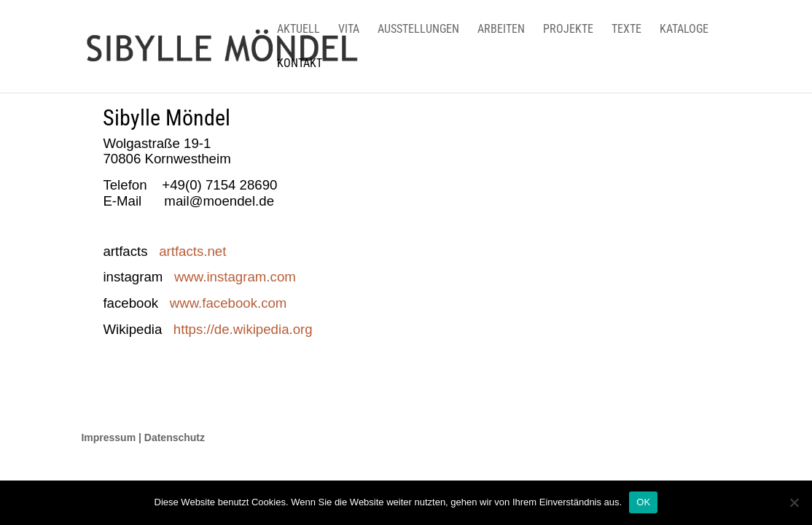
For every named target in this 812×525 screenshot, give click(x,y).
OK (643, 502)
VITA (349, 30)
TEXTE (626, 30)
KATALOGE (684, 30)
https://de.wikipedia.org (243, 329)
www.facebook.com (229, 303)
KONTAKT (300, 64)
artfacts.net (187, 251)
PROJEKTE (568, 30)
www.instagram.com (231, 277)
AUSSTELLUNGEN (418, 30)
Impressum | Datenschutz (143, 437)
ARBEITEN (501, 30)
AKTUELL (298, 30)
